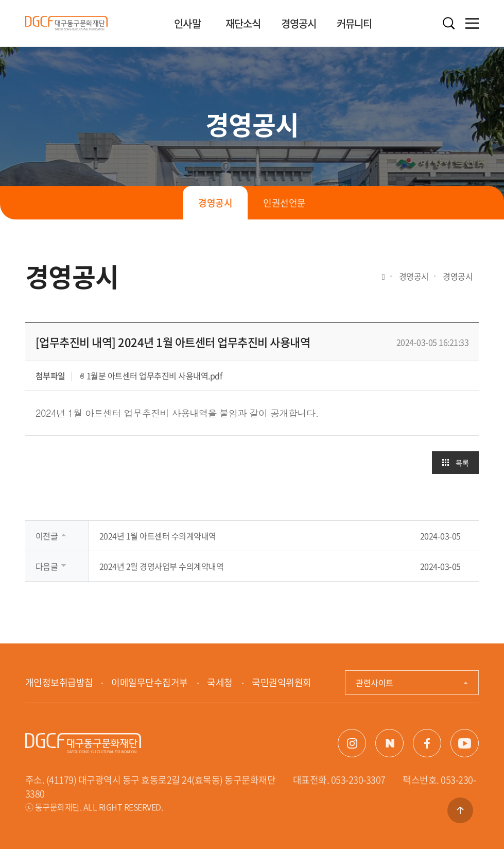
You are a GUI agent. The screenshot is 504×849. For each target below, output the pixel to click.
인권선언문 (284, 203)
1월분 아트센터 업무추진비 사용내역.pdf (154, 376)
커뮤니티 (354, 23)
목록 (462, 463)
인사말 (187, 23)
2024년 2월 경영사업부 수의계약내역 (162, 566)
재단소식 (243, 23)
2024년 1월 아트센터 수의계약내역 (158, 536)
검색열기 (448, 23)
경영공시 (299, 23)
